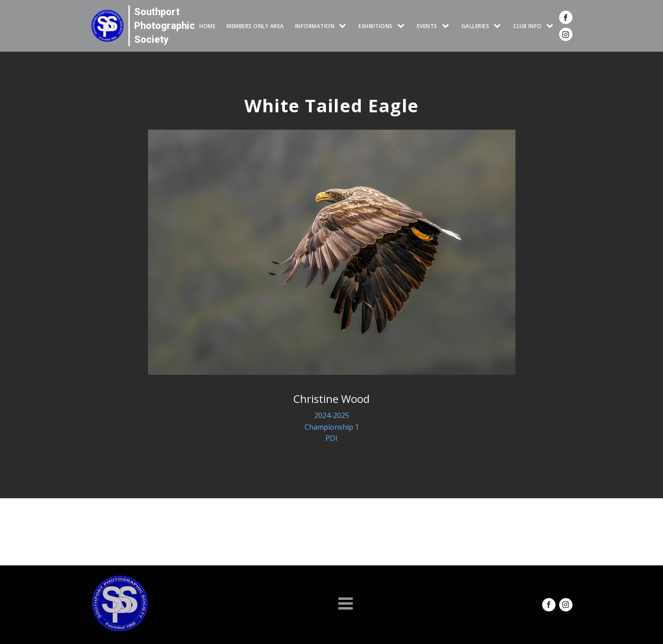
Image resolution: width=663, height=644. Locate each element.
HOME (207, 26)
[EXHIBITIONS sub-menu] (403, 26)
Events (427, 26)
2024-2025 (332, 415)
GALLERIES (476, 26)
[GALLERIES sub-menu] (499, 26)
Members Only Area (255, 26)
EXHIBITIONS (376, 26)
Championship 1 (332, 427)
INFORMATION (315, 26)
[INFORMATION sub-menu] (344, 26)
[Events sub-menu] (447, 26)
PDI (331, 438)
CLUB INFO (527, 26)
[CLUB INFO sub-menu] (552, 26)
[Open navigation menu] (346, 604)
